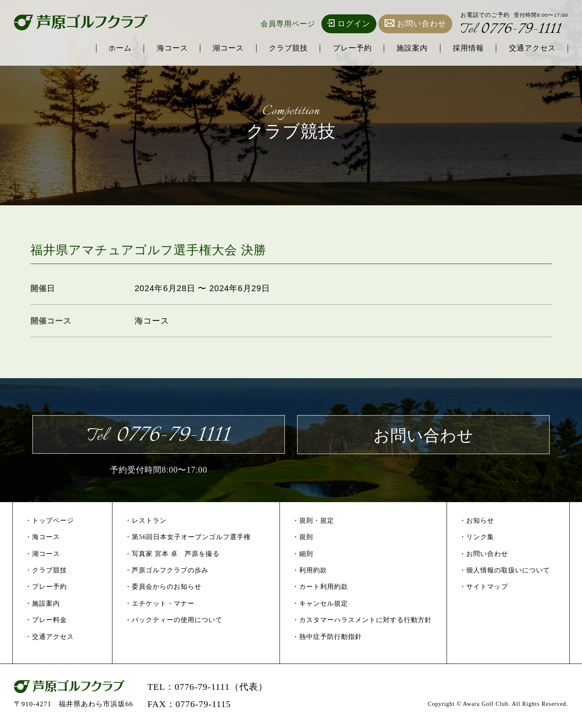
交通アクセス (532, 48)
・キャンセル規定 (320, 604)
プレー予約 (350, 48)
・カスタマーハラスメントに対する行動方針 (362, 621)
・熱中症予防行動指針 (327, 637)
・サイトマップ (484, 588)
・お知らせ (477, 521)
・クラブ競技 (46, 571)
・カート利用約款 (320, 588)
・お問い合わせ (484, 555)
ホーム (116, 48)
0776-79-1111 (512, 29)
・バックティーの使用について (174, 621)
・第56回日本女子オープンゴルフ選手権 (188, 538)
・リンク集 (477, 538)
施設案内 (411, 48)
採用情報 (467, 48)
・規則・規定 (313, 521)
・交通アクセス (49, 637)
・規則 (303, 538)
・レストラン (146, 521)
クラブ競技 (286, 48)
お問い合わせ (415, 24)
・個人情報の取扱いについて (505, 571)
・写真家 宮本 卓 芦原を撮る (172, 555)
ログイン (349, 24)
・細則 (303, 555)
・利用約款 (310, 571)
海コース (169, 48)
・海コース (42, 538)
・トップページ (49, 521)
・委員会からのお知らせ (163, 588)
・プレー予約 (46, 588)
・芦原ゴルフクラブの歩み (167, 571)
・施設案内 (42, 604)
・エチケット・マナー (160, 604)
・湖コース (42, 555)
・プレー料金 (46, 621)
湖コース (225, 48)
